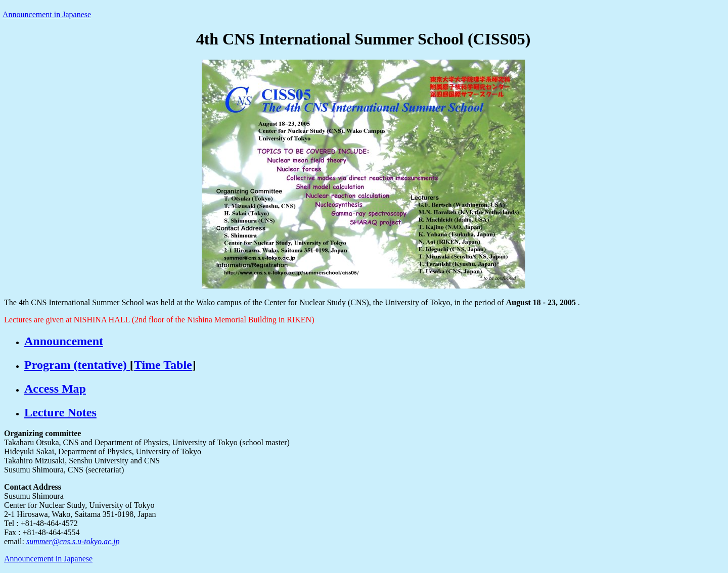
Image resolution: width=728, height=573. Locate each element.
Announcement (64, 341)
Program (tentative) (77, 365)
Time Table (163, 365)
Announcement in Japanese (47, 14)
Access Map (55, 389)
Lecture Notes (60, 412)
